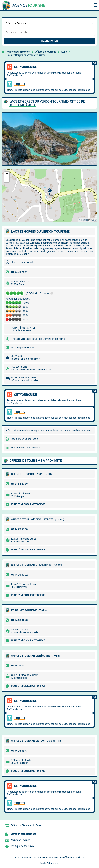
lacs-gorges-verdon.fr (22, 348)
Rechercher (49, 41)
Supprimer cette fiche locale (26, 448)
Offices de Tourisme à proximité (35, 461)
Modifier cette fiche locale (24, 439)
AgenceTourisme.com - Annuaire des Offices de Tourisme (54, 858)
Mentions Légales (20, 840)
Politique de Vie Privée (23, 846)
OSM (94, 220)
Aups (64, 52)
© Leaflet (83, 220)
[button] (49, 192)
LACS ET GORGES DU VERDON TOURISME (40, 231)
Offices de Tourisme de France (27, 825)
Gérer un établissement (23, 834)
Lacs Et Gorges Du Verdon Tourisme (26, 55)
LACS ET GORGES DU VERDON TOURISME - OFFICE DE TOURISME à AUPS (47, 103)
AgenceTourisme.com (18, 52)
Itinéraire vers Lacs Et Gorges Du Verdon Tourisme (38, 339)
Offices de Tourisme (45, 52)
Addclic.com (53, 863)
